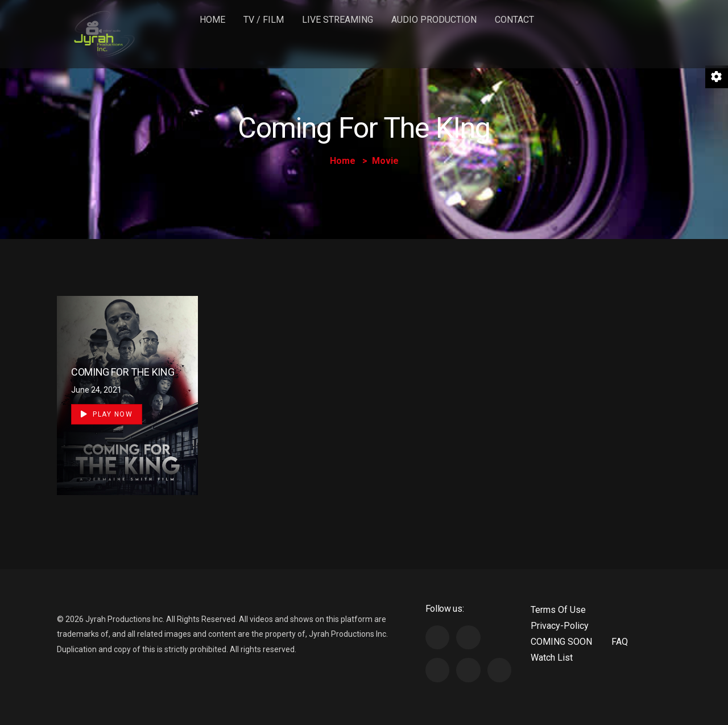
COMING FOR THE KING (123, 372)
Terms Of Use (558, 610)
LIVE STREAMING (338, 20)
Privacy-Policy (560, 626)
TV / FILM (264, 20)
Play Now (107, 414)
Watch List (552, 658)
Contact (514, 20)
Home (212, 20)
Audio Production (434, 20)
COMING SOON (561, 642)
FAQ (620, 642)
